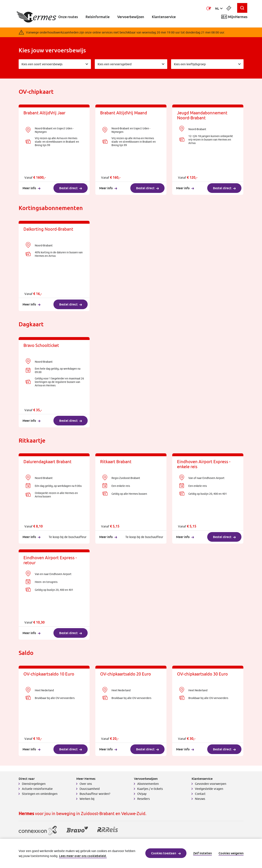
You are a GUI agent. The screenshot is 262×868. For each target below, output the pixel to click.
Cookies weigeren (231, 853)
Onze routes (68, 17)
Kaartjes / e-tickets (150, 789)
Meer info (31, 188)
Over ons (86, 784)
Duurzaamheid (90, 789)
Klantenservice (164, 17)
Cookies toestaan (166, 853)
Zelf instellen (203, 853)
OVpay (142, 794)
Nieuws (200, 799)
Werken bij (87, 799)
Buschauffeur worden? (95, 794)
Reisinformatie (98, 17)
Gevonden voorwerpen (211, 784)
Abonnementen (148, 784)
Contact (200, 794)
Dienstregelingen (34, 784)
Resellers (143, 799)
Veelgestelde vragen (209, 789)
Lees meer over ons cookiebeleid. (83, 856)
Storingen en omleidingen (40, 794)
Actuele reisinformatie (37, 789)
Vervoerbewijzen (131, 17)
